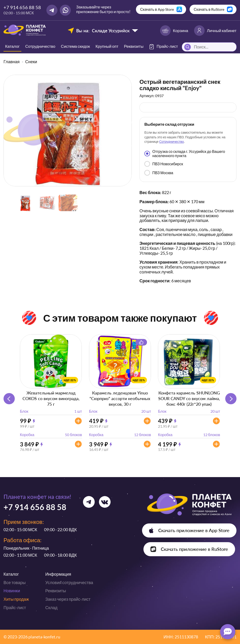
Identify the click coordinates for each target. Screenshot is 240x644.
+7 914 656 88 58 (22, 7)
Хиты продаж (16, 599)
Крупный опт (107, 46)
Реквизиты (134, 46)
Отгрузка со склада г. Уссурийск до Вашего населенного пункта (185, 153)
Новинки (12, 591)
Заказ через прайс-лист (68, 599)
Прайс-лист (15, 607)
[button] (231, 399)
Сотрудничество (40, 46)
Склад (51, 607)
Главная (12, 62)
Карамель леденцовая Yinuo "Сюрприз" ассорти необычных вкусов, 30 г (120, 398)
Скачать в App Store (157, 9)
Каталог (12, 46)
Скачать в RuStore (209, 9)
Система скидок (75, 46)
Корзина (174, 31)
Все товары (15, 582)
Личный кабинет (215, 31)
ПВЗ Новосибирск (164, 164)
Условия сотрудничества (69, 582)
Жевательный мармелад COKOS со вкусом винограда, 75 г (51, 398)
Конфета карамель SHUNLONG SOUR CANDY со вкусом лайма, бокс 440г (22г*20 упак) (189, 398)
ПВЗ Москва (159, 173)
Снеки (31, 62)
